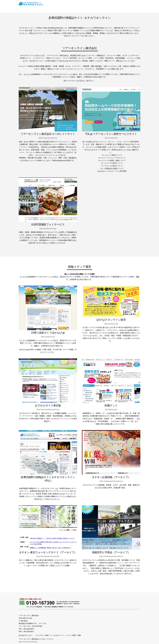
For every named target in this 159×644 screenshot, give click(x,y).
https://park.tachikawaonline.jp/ (48, 409)
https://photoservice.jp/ (48, 229)
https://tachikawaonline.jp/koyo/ (111, 481)
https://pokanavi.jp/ (48, 337)
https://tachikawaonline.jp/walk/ (48, 556)
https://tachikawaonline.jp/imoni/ (111, 556)
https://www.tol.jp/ (111, 138)
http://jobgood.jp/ (111, 409)
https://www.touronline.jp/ (48, 138)
